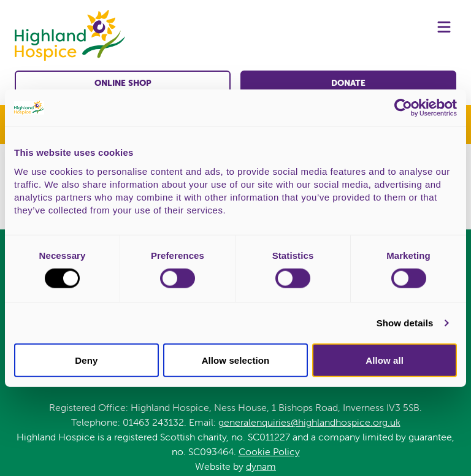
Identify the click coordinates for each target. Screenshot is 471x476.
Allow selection (236, 360)
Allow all (385, 360)
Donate (348, 83)
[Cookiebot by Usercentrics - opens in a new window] (403, 108)
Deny (86, 360)
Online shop (123, 83)
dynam (261, 466)
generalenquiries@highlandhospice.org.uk (309, 422)
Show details (405, 323)
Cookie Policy (269, 451)
